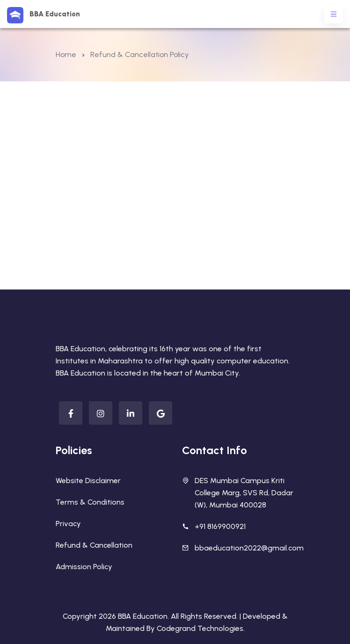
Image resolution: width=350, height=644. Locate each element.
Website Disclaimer (88, 481)
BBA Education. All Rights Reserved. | (180, 616)
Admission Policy (84, 567)
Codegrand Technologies (200, 628)
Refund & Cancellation (94, 545)
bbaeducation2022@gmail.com (249, 548)
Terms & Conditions (90, 502)
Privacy (68, 524)
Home (66, 54)
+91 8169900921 (220, 526)
